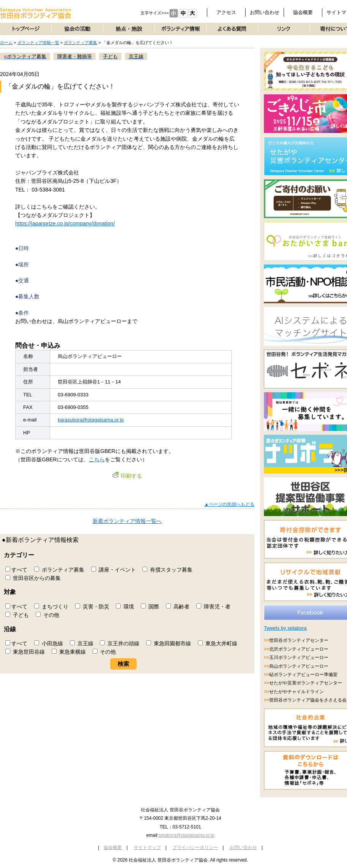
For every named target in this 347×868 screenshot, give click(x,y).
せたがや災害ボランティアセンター (306, 683)
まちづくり (51, 607)
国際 (150, 607)
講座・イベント (114, 570)
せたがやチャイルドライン (297, 692)
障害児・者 (213, 607)
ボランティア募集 (80, 43)
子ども (17, 615)
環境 (125, 607)
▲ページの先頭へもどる (229, 504)
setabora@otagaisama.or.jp (186, 835)
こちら (97, 459)
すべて (16, 570)
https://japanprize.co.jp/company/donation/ (65, 223)
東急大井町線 (218, 643)
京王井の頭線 (120, 643)
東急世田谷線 (25, 652)
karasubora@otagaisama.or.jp (91, 420)
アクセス (226, 12)
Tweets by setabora (285, 628)
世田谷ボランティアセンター (299, 640)
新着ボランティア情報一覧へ (127, 521)
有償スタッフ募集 (167, 570)
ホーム (6, 43)
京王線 (82, 643)
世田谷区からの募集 (33, 578)
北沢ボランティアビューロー (299, 649)
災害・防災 (92, 607)
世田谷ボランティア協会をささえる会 (308, 700)
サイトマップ (147, 847)
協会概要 (303, 12)
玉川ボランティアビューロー (299, 657)
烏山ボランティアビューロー (299, 666)
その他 (47, 615)
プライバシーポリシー (195, 847)
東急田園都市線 (169, 643)
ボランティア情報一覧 (38, 43)
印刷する (127, 476)
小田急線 (49, 643)
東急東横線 (69, 652)
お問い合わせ (265, 12)
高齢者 (178, 607)
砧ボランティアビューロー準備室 (303, 675)
